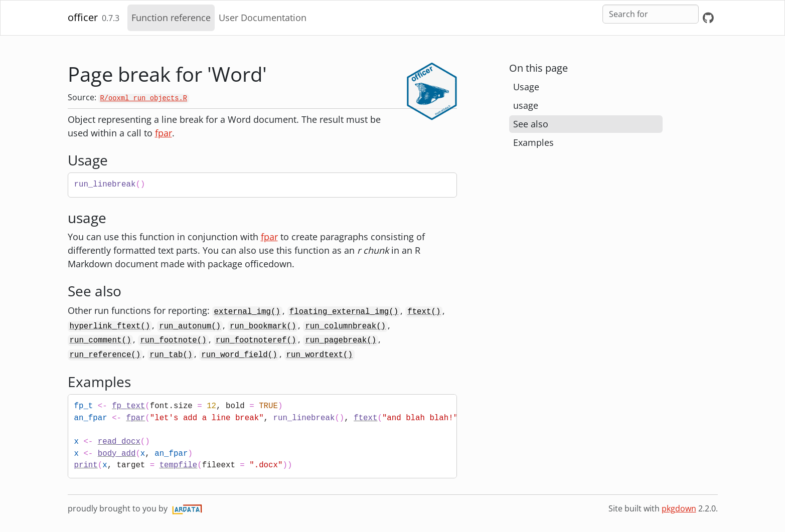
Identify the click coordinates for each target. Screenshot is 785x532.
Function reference (171, 18)
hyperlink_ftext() (110, 326)
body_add (117, 454)
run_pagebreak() (341, 340)
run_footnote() (173, 340)
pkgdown (679, 508)
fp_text (128, 406)
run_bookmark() (263, 326)
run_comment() (101, 340)
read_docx (119, 442)
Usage (526, 87)
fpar (164, 133)
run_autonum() (190, 326)
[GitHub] (708, 18)
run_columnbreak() (345, 326)
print (86, 465)
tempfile (179, 465)
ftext (365, 418)
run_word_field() (239, 355)
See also (531, 124)
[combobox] (651, 14)
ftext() (424, 312)
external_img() (247, 312)
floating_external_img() (344, 312)
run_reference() (105, 355)
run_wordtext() (320, 355)
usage (526, 105)
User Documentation (263, 18)
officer (83, 17)
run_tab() (171, 355)
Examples (533, 142)
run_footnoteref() (256, 340)
